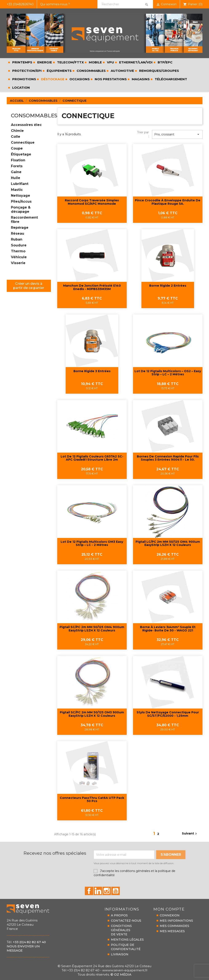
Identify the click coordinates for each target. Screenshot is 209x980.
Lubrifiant (20, 184)
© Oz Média (121, 974)
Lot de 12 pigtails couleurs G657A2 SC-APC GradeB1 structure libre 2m (92, 458)
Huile (16, 178)
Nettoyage (21, 196)
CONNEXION (170, 915)
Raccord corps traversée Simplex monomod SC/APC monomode (92, 202)
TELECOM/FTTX (70, 62)
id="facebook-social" (89, 891)
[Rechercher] (125, 4)
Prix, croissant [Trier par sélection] (177, 134)
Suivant (190, 834)
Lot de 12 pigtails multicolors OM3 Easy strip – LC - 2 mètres (92, 543)
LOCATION (21, 88)
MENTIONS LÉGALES (127, 940)
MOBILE (95, 62)
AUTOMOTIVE (122, 71)
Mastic (17, 190)
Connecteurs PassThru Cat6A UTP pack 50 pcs (92, 800)
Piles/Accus (21, 201)
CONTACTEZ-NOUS (126, 921)
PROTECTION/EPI (27, 71)
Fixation (18, 160)
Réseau (18, 233)
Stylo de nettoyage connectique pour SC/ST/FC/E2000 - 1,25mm (168, 714)
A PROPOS (119, 915)
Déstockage (52, 79)
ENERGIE (44, 62)
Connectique (23, 142)
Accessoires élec (26, 125)
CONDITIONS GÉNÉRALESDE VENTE (121, 930)
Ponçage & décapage (21, 209)
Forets (17, 166)
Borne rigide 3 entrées (92, 371)
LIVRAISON (120, 954)
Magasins (140, 79)
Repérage (20, 228)
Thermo (18, 251)
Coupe (17, 148)
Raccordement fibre (24, 220)
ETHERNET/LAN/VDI (135, 62)
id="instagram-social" (107, 891)
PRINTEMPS (22, 62)
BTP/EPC (165, 62)
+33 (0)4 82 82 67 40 (29, 942)
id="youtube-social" (116, 891)
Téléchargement (170, 79)
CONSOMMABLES (91, 71)
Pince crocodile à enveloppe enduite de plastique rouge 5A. (168, 202)
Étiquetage (21, 154)
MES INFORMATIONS (176, 921)
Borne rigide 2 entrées (168, 286)
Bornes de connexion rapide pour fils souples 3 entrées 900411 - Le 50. (168, 458)
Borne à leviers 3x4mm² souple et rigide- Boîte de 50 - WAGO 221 (168, 629)
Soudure (19, 245)
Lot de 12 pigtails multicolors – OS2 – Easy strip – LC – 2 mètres (168, 373)
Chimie (17, 131)
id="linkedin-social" (98, 891)
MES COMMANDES (174, 926)
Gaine (16, 172)
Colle (16, 137)
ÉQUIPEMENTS (59, 71)
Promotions (24, 79)
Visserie (18, 263)
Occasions (79, 79)
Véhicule (19, 257)
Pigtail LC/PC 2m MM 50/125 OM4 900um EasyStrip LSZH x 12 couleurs (168, 543)
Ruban (17, 239)
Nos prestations (110, 79)
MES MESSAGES (172, 931)
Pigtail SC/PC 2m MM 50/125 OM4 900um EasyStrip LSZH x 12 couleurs (92, 629)
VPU (110, 62)
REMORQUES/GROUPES (159, 71)
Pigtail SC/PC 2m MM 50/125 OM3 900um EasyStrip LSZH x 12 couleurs (92, 714)
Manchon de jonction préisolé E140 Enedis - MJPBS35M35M (92, 287)
